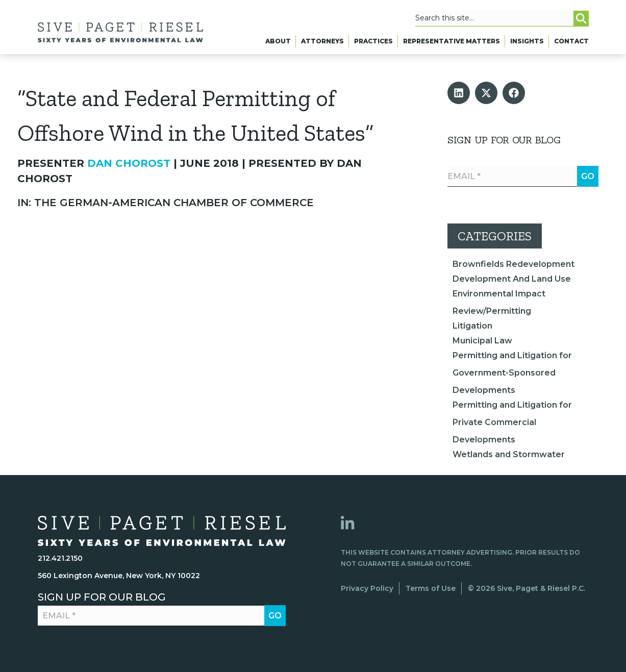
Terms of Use (431, 588)
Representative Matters (452, 45)
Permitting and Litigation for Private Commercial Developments (512, 422)
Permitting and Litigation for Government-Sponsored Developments (512, 373)
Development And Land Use (512, 279)
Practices (373, 45)
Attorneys (322, 45)
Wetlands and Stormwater (509, 454)
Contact (571, 45)
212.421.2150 (60, 558)
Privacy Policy (367, 588)
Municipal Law (482, 341)
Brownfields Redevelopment (514, 264)
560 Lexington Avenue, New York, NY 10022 (119, 576)
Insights (527, 45)
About (278, 45)
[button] (459, 93)
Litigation (472, 326)
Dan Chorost (129, 163)
